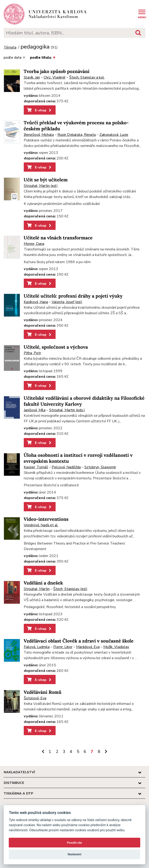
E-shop (40, 110)
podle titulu (43, 58)
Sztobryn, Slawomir (100, 467)
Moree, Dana (34, 244)
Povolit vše (74, 843)
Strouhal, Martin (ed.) (41, 186)
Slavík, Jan (32, 77)
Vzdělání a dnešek (43, 583)
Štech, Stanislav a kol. (87, 77)
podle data (15, 58)
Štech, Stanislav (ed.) (70, 589)
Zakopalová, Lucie (114, 135)
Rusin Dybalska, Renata (77, 135)
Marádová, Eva (88, 647)
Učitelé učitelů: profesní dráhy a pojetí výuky (73, 296)
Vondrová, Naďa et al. (41, 525)
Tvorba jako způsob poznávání (57, 72)
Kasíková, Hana (36, 302)
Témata (10, 47)
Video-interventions (46, 519)
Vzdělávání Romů (43, 692)
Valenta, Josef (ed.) (67, 302)
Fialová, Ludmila (37, 647)
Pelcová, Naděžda (66, 467)
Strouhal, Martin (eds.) (67, 410)
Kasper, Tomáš (36, 467)
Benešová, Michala (39, 135)
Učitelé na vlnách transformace (58, 238)
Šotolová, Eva (35, 698)
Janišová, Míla (35, 410)
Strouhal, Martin (37, 589)
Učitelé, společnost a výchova (56, 347)
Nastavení (75, 854)
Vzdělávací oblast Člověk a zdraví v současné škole (79, 641)
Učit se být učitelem (46, 180)
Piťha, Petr (32, 353)
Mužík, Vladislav (116, 647)
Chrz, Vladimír (55, 77)
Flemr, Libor (63, 647)
